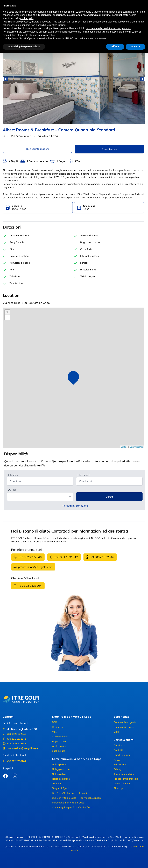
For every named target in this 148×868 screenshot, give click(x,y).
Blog (116, 732)
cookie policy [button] (27, 18)
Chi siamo (119, 745)
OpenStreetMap (136, 447)
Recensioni (120, 764)
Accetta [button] (135, 46)
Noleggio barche (61, 779)
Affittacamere (60, 746)
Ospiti (12, 490)
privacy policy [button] (48, 35)
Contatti (118, 750)
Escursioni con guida (125, 722)
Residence (58, 727)
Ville (54, 732)
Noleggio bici (59, 774)
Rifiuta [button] (115, 46)
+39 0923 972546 (27, 557)
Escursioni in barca (124, 727)
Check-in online (122, 755)
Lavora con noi (122, 784)
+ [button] (7, 312)
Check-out (84, 475)
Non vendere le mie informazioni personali (108, 28)
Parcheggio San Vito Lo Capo (68, 803)
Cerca (109, 497)
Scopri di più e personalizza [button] (24, 46)
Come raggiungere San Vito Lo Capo (72, 807)
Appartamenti (60, 741)
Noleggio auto (60, 764)
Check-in (14, 475)
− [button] (7, 317)
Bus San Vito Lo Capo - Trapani (69, 793)
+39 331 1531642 (64, 557)
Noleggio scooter (61, 769)
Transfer (57, 784)
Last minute (59, 751)
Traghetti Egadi (60, 788)
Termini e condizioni (124, 774)
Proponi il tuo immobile (126, 779)
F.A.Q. (117, 760)
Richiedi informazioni (37, 149)
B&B (55, 722)
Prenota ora (109, 149)
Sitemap (118, 788)
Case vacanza (60, 737)
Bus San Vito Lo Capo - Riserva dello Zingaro (77, 798)
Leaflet (124, 447)
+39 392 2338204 (27, 586)
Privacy (118, 769)
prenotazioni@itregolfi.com (33, 567)
